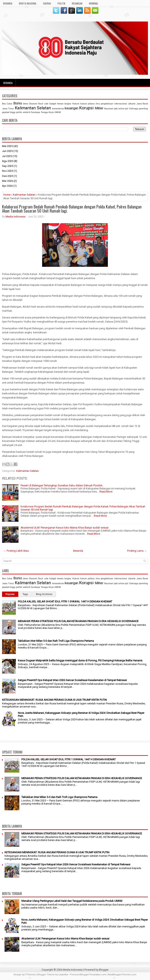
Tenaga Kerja (47, 112)
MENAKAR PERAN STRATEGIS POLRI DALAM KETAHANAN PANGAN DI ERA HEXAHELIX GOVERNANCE (78, 621)
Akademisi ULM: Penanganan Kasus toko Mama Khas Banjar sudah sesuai (65, 528)
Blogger (104, 970)
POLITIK (61, 3)
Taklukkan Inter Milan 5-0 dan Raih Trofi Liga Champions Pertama (56, 641)
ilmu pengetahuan (104, 104)
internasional (121, 104)
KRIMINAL (94, 3)
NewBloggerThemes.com (122, 975)
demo (26, 104)
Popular (10, 594)
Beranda (8, 83)
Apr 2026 (7, 186)
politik (19, 112)
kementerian (58, 109)
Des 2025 (8, 176)
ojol (126, 109)
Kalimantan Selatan (33, 108)
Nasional (109, 109)
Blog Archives (44, 594)
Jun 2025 (7, 151)
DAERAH (47, 3)
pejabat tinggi (9, 112)
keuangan (72, 108)
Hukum (76, 104)
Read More (106, 492)
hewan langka (64, 104)
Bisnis (18, 103)
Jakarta (132, 104)
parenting (143, 109)
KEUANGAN (77, 3)
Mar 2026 (7, 181)
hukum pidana (87, 104)
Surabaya (36, 112)
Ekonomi (33, 104)
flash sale (43, 104)
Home (7, 195)
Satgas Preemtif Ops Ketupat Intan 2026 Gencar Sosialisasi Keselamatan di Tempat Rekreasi (72, 680)
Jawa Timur (8, 109)
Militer (99, 108)
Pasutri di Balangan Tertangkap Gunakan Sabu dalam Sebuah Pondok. (62, 485)
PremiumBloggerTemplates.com (88, 975)
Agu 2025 (8, 161)
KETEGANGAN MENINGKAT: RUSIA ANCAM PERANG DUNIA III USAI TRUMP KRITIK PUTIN (54, 700)
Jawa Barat (142, 104)
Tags (25, 594)
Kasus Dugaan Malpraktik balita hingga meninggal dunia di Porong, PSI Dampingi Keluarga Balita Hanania (80, 660)
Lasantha (63, 975)
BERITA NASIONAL (28, 3)
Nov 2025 (8, 171)
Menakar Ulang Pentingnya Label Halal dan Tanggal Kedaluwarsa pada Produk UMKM (72, 901)
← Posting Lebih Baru (16, 551)
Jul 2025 (7, 156)
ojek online (119, 109)
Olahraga (133, 109)
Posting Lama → (137, 551)
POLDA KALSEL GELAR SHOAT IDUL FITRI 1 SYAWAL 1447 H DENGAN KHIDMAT (65, 601)
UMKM (58, 112)
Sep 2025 (8, 166)
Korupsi (86, 108)
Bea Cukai (7, 104)
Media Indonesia (15, 217)
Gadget (53, 104)
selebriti (27, 112)
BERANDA (8, 3)
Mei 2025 (7, 146)
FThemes (30, 975)
